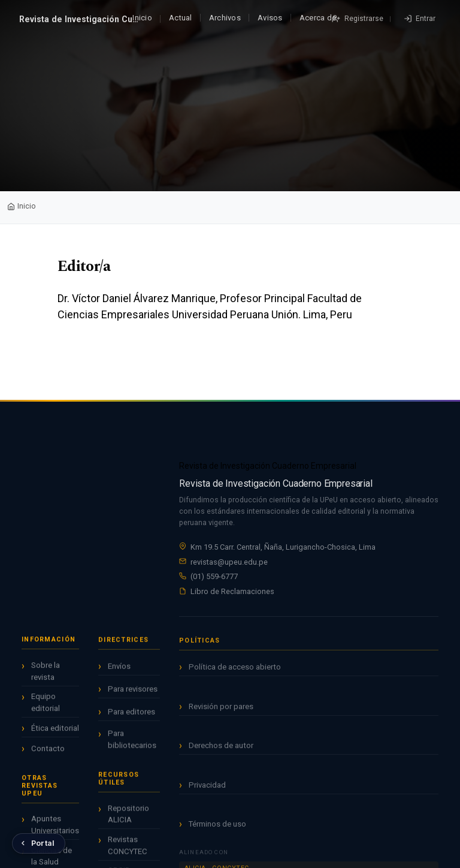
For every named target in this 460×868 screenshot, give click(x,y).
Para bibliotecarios (132, 744)
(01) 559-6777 (214, 576)
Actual (181, 18)
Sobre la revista (46, 673)
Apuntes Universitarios (55, 828)
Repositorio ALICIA (128, 819)
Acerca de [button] (318, 18)
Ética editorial (55, 731)
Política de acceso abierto (235, 674)
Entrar (425, 19)
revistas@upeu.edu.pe (229, 562)
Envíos (119, 670)
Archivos (225, 18)
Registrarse (363, 19)
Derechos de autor (221, 753)
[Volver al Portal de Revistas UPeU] (39, 843)
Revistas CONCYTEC (128, 850)
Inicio (142, 18)
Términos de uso (217, 831)
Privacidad (207, 792)
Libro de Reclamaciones (232, 591)
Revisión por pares (221, 713)
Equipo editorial (46, 705)
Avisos (270, 18)
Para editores (131, 716)
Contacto (48, 751)
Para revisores (133, 693)
